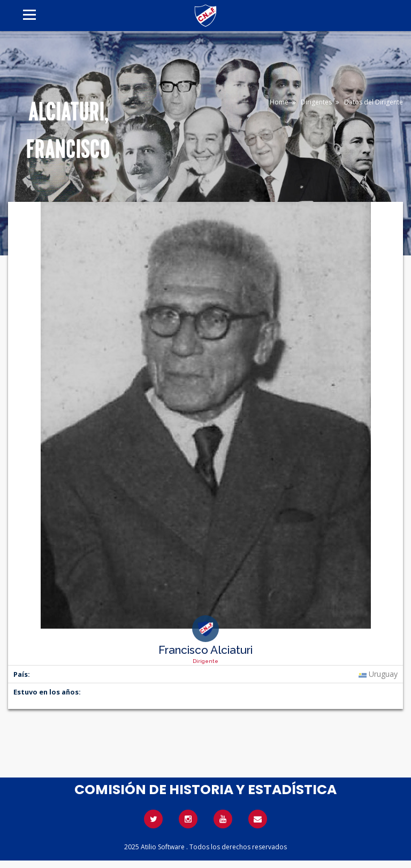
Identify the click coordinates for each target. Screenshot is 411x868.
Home (279, 102)
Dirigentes (316, 102)
